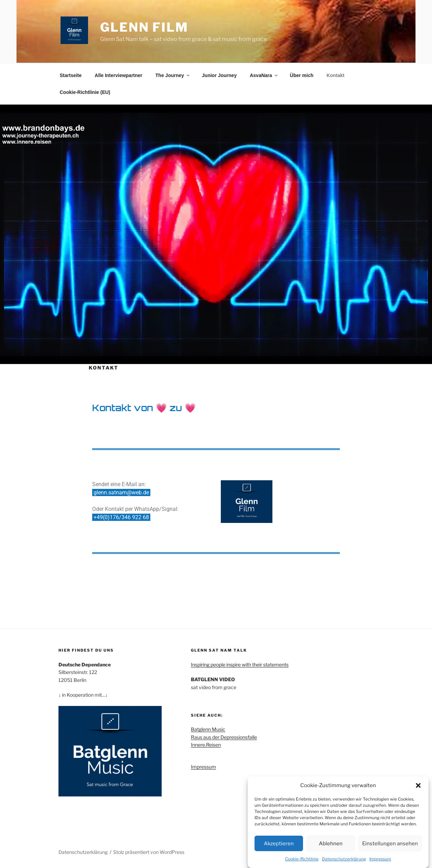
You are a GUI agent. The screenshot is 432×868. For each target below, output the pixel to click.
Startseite (71, 75)
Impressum (380, 861)
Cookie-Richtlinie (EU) (85, 92)
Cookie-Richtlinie (302, 861)
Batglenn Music (208, 729)
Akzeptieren (279, 846)
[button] (418, 788)
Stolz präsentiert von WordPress (149, 852)
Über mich (302, 75)
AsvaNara (264, 75)
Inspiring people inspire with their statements (240, 665)
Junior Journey (219, 75)
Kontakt (335, 75)
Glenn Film (144, 27)
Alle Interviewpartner (118, 75)
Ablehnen (331, 846)
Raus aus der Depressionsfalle (224, 737)
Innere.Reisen (206, 745)
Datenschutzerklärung (344, 861)
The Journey (173, 75)
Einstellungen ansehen (390, 846)
